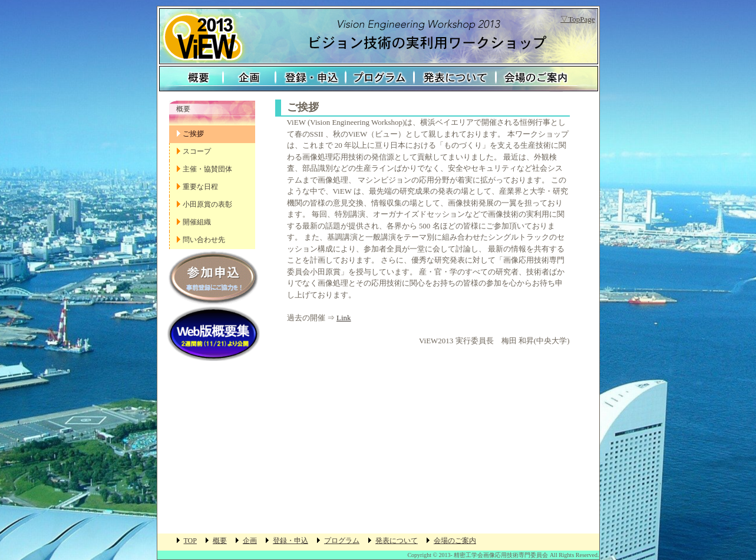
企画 (250, 79)
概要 (190, 79)
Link (344, 318)
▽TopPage (577, 19)
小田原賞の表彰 (207, 204)
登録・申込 (311, 79)
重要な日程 (200, 187)
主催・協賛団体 (207, 169)
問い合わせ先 (204, 240)
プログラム (380, 79)
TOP (190, 541)
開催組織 (197, 222)
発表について (455, 79)
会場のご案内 (547, 79)
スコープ (197, 151)
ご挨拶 (193, 134)
